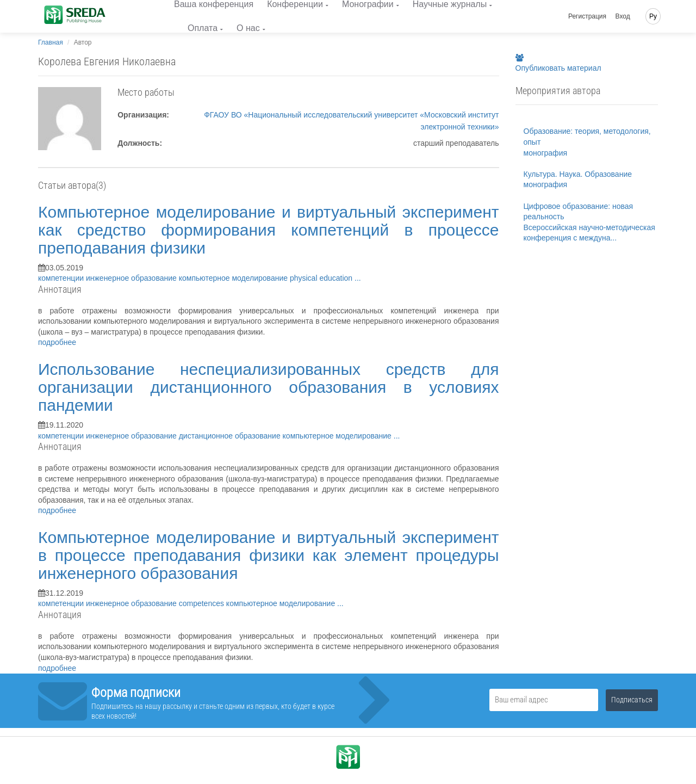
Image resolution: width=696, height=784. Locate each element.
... (358, 278)
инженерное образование (132, 278)
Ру (653, 16)
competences (203, 603)
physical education (322, 278)
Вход (623, 16)
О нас (248, 28)
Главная (51, 42)
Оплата (203, 28)
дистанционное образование (231, 436)
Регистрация (587, 16)
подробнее (57, 342)
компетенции (62, 278)
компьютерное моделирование (234, 278)
